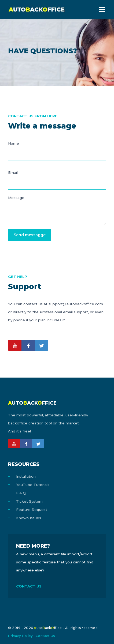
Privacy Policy (20, 636)
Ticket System (29, 501)
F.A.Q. (21, 493)
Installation (26, 476)
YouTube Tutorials (33, 485)
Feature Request (32, 510)
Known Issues (29, 518)
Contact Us (45, 636)
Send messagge (30, 235)
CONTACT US (29, 586)
